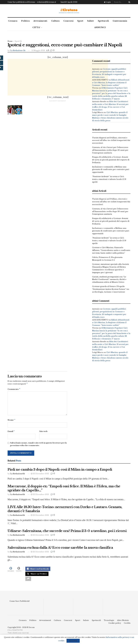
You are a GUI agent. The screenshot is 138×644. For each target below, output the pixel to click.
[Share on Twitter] (37, 576)
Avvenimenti (40, 21)
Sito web (43, 432)
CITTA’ (36, 27)
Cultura (55, 21)
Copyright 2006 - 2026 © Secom (21, 630)
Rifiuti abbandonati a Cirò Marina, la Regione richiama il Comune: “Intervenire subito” (111, 83)
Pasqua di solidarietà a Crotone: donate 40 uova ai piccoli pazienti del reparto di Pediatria (111, 160)
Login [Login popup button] (107, 2)
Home (10, 41)
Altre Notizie (123, 623)
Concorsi (68, 21)
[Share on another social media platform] (28, 581)
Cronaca (13, 21)
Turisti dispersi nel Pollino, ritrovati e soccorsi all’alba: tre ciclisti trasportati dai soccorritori (111, 140)
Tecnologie (109, 623)
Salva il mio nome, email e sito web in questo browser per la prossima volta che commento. (38, 445)
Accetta (73, 641)
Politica (25, 21)
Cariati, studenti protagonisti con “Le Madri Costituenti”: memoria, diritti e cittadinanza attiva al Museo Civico (109, 279)
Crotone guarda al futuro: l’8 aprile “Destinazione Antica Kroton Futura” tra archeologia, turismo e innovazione (111, 289)
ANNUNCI (100, 27)
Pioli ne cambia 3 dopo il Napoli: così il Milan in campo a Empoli (60, 471)
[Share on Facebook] (38, 570)
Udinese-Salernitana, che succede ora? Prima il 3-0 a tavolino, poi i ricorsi (67, 532)
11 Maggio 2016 (38, 50)
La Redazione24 (18, 475)
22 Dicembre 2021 (40, 475)
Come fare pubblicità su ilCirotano (21, 2)
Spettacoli (103, 21)
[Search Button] (129, 2)
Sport (80, 21)
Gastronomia (120, 21)
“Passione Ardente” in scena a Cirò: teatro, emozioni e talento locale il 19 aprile (109, 179)
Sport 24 (18, 41)
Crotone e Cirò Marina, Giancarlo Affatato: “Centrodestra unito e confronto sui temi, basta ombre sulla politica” (111, 250)
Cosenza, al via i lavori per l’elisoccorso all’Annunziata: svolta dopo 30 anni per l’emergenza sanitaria (110, 150)
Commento (14, 390)
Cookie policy (115, 626)
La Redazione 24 (18, 50)
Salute (91, 21)
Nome (11, 421)
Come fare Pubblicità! (20, 604)
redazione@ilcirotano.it (46, 2)
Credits (127, 626)
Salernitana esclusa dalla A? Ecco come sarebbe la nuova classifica (60, 549)
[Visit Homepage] (69, 11)
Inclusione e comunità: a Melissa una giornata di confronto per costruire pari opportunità (111, 170)
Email (11, 432)
